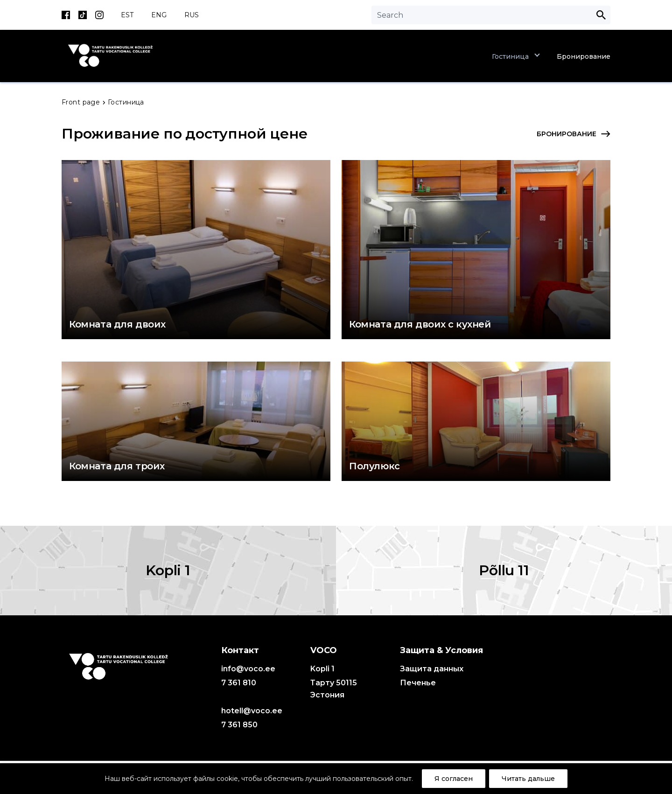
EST (127, 15)
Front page (82, 102)
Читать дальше (528, 779)
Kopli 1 (168, 570)
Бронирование (584, 56)
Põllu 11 (504, 570)
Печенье (418, 683)
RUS (192, 15)
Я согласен (454, 779)
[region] (336, 779)
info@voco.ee (248, 669)
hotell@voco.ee (252, 711)
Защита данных (432, 669)
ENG (159, 15)
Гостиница (510, 56)
